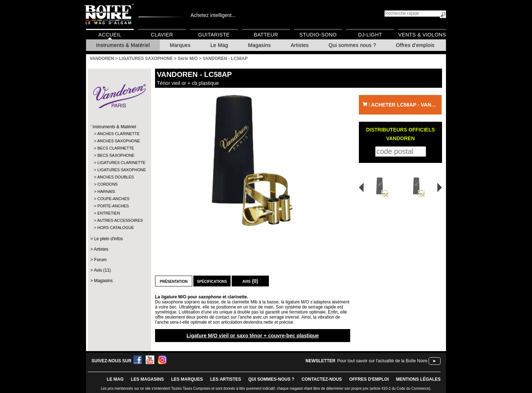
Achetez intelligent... (213, 15)
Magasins (259, 45)
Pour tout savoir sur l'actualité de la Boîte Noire (382, 361)
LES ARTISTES (226, 379)
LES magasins (147, 379)
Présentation (174, 281)
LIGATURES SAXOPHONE (119, 170)
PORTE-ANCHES (113, 206)
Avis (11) (102, 270)
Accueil (110, 35)
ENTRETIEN (108, 213)
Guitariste (214, 35)
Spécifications (212, 281)
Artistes (300, 45)
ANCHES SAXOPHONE (119, 141)
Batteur (266, 35)
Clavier (162, 35)
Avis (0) (250, 281)
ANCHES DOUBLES (115, 177)
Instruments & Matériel (123, 45)
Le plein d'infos (108, 239)
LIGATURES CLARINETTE (119, 163)
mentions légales (418, 379)
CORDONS (107, 184)
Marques (180, 45)
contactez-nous (322, 379)
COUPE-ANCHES (113, 199)
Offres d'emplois (415, 45)
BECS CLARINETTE (115, 148)
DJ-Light (370, 35)
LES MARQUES (187, 379)
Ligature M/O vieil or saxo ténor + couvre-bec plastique (253, 336)
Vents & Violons (422, 35)
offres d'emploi (369, 379)
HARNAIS (106, 191)
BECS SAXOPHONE (116, 155)
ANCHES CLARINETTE (118, 134)
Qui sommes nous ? (352, 45)
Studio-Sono (318, 35)
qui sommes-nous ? (271, 379)
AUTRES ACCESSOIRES (119, 220)
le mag (115, 379)
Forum (100, 260)
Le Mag (219, 45)
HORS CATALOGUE (115, 228)
